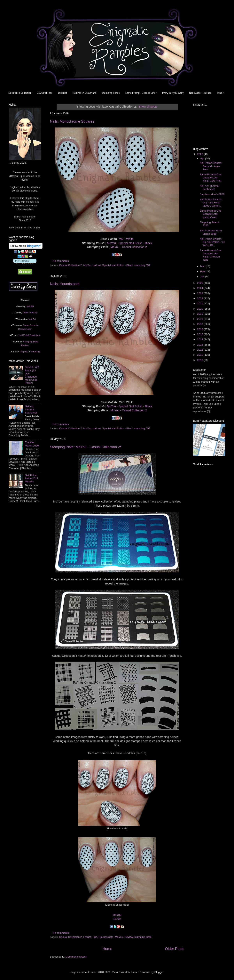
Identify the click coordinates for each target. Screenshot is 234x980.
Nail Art (30, 306)
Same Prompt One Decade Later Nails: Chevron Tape (211, 255)
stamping (140, 265)
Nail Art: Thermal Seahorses (31, 409)
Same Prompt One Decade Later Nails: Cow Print (211, 178)
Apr (203, 158)
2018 (200, 319)
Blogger (159, 972)
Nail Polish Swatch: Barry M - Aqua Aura (211, 166)
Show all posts (148, 107)
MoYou (87, 265)
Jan (203, 277)
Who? (220, 93)
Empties (24, 352)
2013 (200, 345)
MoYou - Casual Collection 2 (129, 247)
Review (129, 937)
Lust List (62, 93)
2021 (200, 303)
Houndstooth (106, 937)
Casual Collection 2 (70, 265)
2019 (200, 314)
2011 (200, 355)
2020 (200, 309)
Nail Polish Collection (20, 93)
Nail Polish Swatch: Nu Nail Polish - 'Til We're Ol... (212, 242)
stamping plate (143, 937)
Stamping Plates (111, 93)
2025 (200, 283)
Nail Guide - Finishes (200, 93)
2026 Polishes (45, 93)
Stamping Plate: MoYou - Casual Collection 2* (86, 447)
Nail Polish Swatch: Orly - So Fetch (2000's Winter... (211, 203)
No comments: (62, 261)
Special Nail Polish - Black (117, 265)
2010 (200, 360)
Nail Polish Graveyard (84, 93)
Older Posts (175, 949)
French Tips (90, 937)
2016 (200, 329)
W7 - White (126, 239)
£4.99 (117, 919)
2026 (200, 154)
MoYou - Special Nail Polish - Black (130, 243)
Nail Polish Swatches (29, 335)
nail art (97, 265)
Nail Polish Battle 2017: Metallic (32, 478)
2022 (200, 298)
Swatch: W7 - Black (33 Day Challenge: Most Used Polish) (33, 375)
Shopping (35, 352)
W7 (148, 265)
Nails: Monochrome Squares (72, 121)
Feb (203, 271)
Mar (203, 266)
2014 (200, 339)
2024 (200, 288)
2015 (200, 334)
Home (107, 949)
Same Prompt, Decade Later (141, 93)
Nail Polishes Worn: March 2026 (211, 232)
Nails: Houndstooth (65, 284)
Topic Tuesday (30, 313)
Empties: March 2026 (32, 444)
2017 (200, 324)
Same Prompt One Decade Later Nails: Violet (211, 214)
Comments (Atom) (77, 957)
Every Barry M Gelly (173, 93)
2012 (200, 350)
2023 (200, 293)
